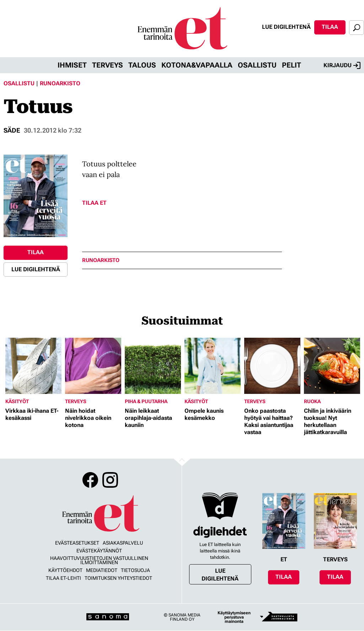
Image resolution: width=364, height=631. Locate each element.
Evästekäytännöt (99, 551)
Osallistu (257, 65)
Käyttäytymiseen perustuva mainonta (234, 617)
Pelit (291, 65)
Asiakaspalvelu (123, 543)
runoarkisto (101, 260)
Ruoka (312, 401)
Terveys (108, 65)
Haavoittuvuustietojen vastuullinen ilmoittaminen (99, 560)
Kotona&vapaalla (197, 65)
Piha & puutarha (146, 401)
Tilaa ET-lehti (63, 578)
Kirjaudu (342, 65)
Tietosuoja (135, 570)
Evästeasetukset (77, 543)
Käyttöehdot (65, 570)
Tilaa (330, 27)
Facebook (90, 480)
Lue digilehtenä (286, 27)
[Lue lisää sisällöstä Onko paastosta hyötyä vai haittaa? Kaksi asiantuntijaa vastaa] (272, 366)
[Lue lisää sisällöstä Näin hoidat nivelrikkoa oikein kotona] (93, 366)
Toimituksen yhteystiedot (118, 578)
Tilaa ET (94, 203)
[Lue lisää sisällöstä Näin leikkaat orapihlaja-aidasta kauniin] (153, 366)
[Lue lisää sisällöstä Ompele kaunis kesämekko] (213, 366)
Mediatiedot (102, 570)
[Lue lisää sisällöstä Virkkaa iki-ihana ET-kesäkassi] (33, 366)
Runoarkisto (60, 83)
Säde (12, 130)
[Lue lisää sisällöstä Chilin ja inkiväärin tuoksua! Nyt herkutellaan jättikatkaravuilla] (332, 366)
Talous (142, 65)
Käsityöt (17, 401)
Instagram (110, 480)
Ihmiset (72, 65)
